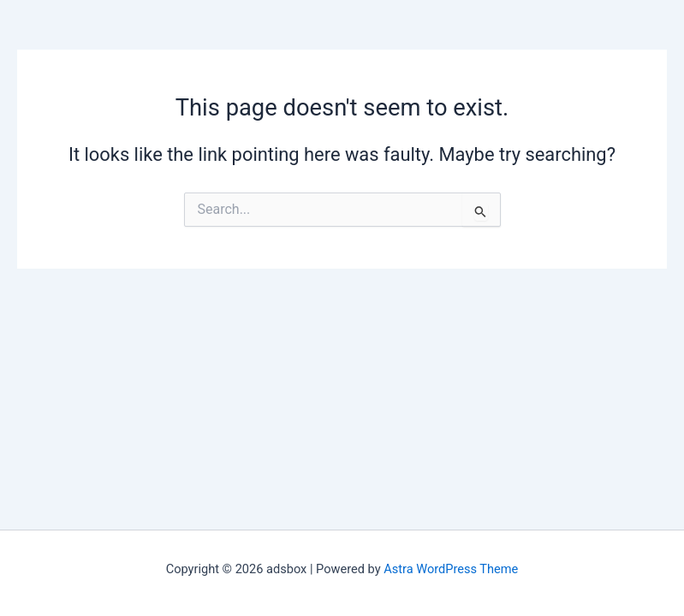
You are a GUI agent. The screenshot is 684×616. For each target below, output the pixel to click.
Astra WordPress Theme (451, 569)
